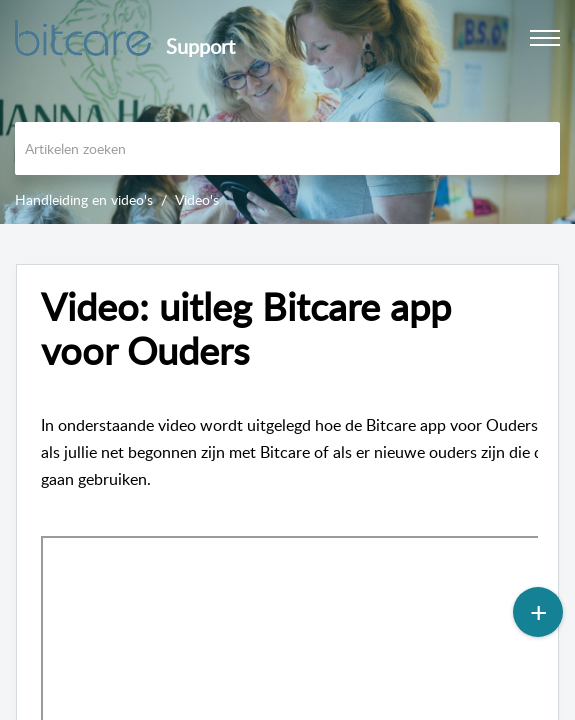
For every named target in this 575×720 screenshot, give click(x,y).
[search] (287, 148)
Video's (197, 199)
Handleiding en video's (84, 199)
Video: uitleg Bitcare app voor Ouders (246, 329)
